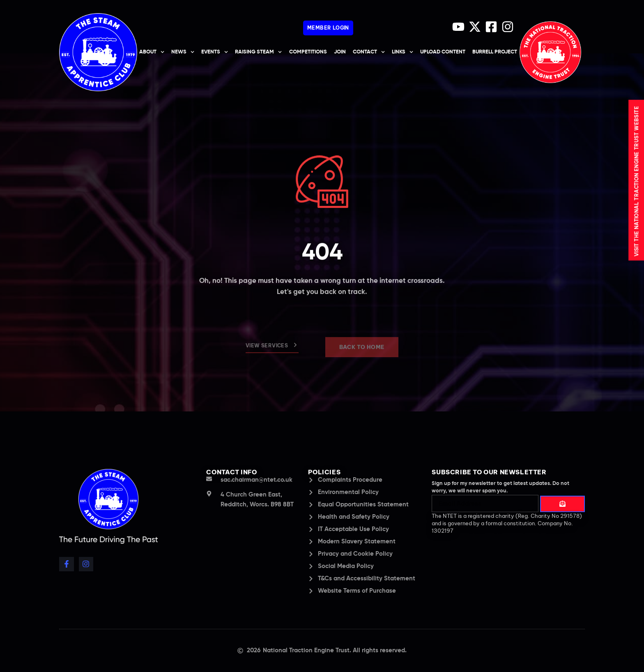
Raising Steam (258, 52)
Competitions (308, 52)
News (183, 52)
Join (340, 52)
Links (402, 52)
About (152, 52)
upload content (443, 52)
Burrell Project (495, 52)
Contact (369, 52)
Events (215, 52)
